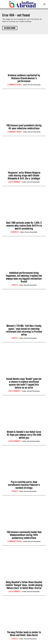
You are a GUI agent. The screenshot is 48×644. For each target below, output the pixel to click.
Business (15, 232)
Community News (15, 85)
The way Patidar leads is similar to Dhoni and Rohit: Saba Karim (24, 634)
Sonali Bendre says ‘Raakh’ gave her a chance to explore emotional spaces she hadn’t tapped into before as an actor (24, 383)
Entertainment (15, 182)
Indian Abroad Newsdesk (32, 85)
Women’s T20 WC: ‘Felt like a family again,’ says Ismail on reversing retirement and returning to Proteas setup (24, 330)
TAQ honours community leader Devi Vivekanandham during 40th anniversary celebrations (24, 535)
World (15, 491)
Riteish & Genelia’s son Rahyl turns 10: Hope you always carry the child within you (24, 435)
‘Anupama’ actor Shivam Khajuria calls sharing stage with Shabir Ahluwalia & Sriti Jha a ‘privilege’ (24, 176)
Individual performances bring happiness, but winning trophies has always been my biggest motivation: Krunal (24, 277)
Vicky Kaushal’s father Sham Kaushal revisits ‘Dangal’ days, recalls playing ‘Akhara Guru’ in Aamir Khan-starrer (24, 585)
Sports (15, 285)
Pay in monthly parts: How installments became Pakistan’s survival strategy (24, 485)
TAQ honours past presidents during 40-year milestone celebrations (24, 127)
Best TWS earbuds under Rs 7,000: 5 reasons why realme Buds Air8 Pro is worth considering (24, 226)
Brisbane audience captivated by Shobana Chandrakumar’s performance (24, 78)
